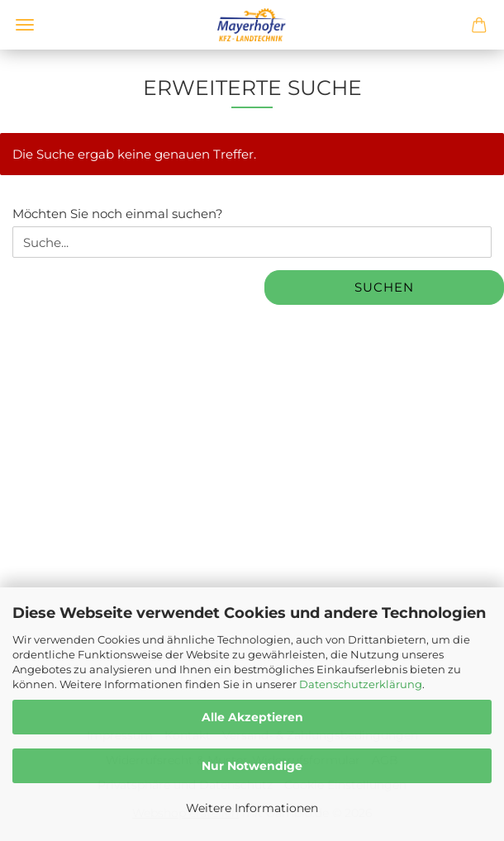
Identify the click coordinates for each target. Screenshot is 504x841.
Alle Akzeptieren (252, 717)
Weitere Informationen (252, 808)
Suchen (384, 287)
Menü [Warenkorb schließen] (25, 25)
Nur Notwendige (252, 766)
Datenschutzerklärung (361, 684)
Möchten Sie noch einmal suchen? (118, 214)
